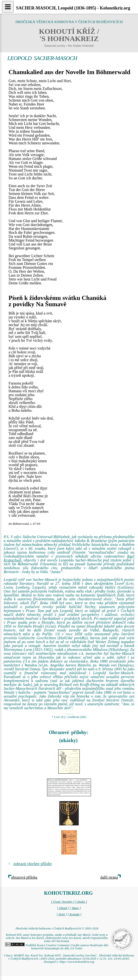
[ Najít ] (62, 914)
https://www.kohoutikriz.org (77, 962)
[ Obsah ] (63, 908)
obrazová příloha (24, 877)
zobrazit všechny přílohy (33, 864)
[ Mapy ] (76, 908)
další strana (109, 877)
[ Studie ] (81, 902)
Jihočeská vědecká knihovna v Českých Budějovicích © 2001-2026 (57, 928)
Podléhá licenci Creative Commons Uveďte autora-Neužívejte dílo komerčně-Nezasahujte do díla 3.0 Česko (57, 947)
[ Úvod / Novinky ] (63, 902)
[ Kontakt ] (74, 914)
